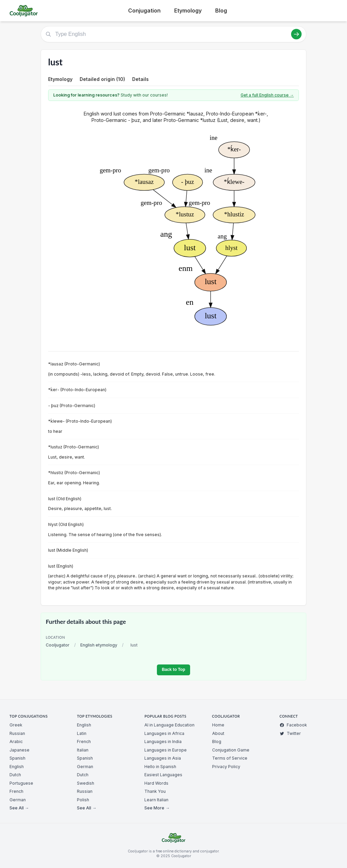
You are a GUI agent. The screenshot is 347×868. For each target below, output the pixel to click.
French (16, 791)
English (17, 767)
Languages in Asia (163, 758)
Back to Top (173, 670)
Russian (17, 733)
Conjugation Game (231, 750)
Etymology (188, 10)
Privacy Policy (226, 767)
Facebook (293, 725)
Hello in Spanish (160, 767)
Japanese (19, 750)
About (218, 733)
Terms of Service (230, 758)
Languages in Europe (166, 750)
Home (218, 725)
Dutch (15, 775)
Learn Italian (156, 800)
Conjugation (144, 10)
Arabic (16, 742)
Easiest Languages (163, 775)
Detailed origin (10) (102, 79)
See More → (157, 808)
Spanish (17, 758)
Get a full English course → (267, 95)
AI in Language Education (169, 725)
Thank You (155, 791)
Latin (82, 733)
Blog (221, 10)
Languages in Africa (164, 733)
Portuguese (21, 783)
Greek (16, 725)
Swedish (86, 783)
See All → (19, 808)
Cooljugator (58, 645)
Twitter (290, 733)
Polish (83, 800)
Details (140, 79)
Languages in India (163, 742)
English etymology (99, 645)
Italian (83, 750)
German (18, 800)
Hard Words (156, 783)
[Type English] (173, 34)
